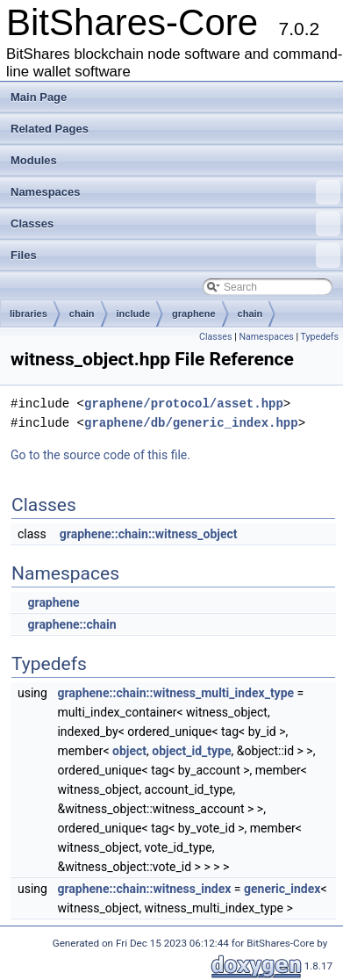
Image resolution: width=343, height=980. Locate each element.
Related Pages (50, 129)
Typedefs (319, 337)
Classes (175, 224)
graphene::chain (71, 624)
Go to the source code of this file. (100, 455)
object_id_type (191, 751)
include (134, 313)
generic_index (282, 889)
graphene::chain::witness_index (144, 889)
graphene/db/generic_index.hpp (191, 423)
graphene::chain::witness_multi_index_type (175, 693)
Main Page (39, 97)
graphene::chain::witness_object (149, 534)
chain (82, 313)
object (129, 751)
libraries (29, 313)
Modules (34, 160)
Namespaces (175, 192)
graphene (194, 313)
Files (175, 256)
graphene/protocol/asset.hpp (184, 404)
